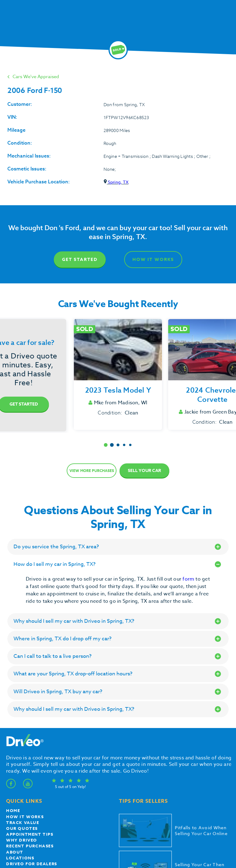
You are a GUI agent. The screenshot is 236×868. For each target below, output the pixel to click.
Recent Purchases (30, 846)
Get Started (80, 260)
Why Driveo (22, 840)
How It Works (153, 260)
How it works (25, 817)
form (189, 579)
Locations (20, 858)
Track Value (23, 822)
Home (13, 810)
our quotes (22, 828)
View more (92, 471)
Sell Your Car (144, 471)
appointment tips (30, 834)
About (15, 852)
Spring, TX (116, 182)
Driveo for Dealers (32, 864)
